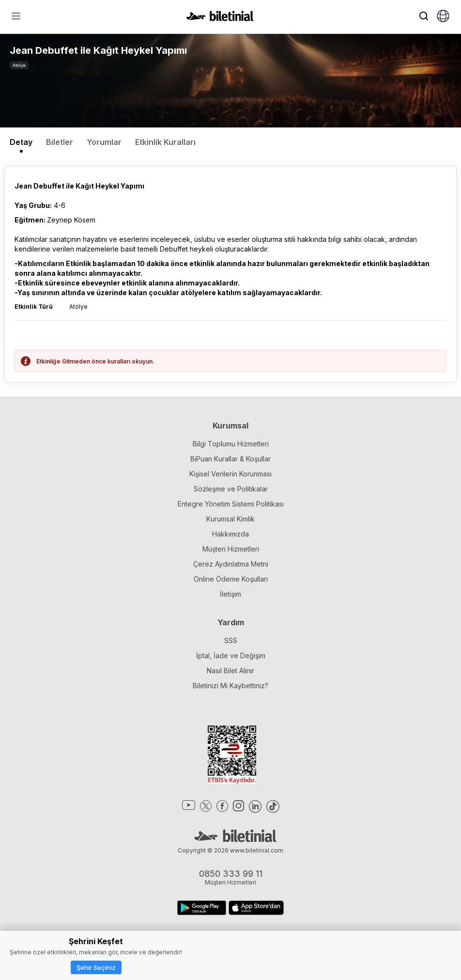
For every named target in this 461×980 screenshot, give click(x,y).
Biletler (60, 142)
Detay (21, 142)
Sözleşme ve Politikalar (231, 489)
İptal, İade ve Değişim (231, 656)
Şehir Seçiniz (96, 967)
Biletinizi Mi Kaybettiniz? (230, 686)
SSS (231, 640)
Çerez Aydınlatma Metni (231, 564)
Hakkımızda (230, 534)
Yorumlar (104, 142)
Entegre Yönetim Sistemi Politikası (231, 504)
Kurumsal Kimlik (230, 519)
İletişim (230, 594)
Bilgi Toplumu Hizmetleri (231, 444)
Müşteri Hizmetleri (231, 549)
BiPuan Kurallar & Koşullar (230, 459)
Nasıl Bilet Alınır (230, 671)
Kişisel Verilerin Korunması (230, 474)
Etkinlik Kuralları (165, 142)
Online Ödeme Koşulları (231, 579)
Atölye (19, 65)
